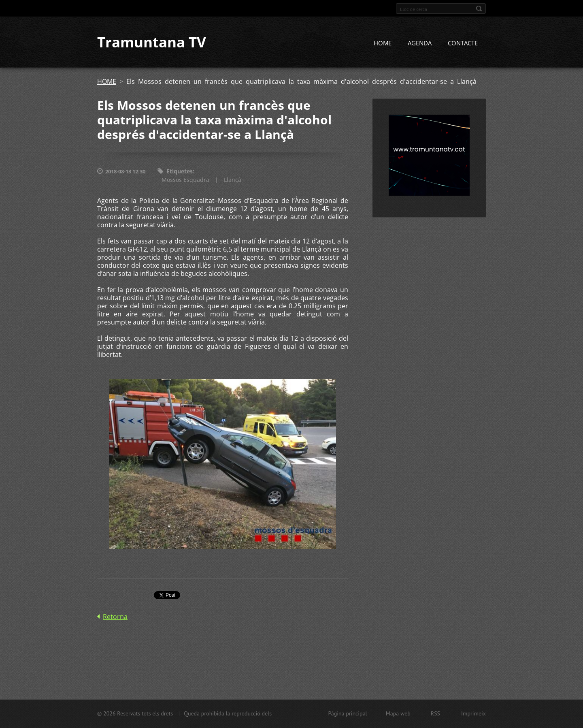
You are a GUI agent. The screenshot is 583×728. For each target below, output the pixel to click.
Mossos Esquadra (185, 180)
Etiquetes (180, 172)
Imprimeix (473, 713)
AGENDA (420, 43)
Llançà (233, 180)
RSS (435, 713)
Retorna (115, 617)
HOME (383, 43)
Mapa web (398, 713)
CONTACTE (463, 43)
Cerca (479, 9)
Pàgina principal (347, 713)
